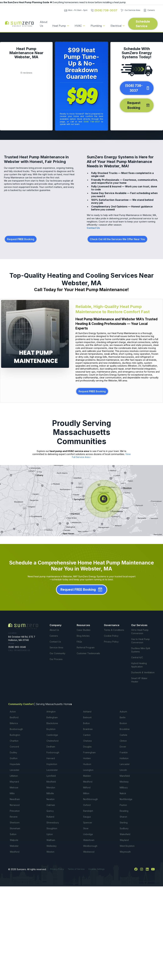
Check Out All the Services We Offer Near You (117, 239)
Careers (54, 636)
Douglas (87, 747)
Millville (50, 793)
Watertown (89, 840)
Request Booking (21, 239)
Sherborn (15, 823)
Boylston (51, 729)
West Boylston (127, 846)
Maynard (14, 782)
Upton (50, 834)
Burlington (15, 735)
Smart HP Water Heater (139, 680)
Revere (14, 817)
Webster (14, 846)
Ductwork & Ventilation (143, 672)
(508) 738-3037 (92, 122)
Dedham (51, 747)
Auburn (123, 712)
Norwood (15, 805)
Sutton (13, 834)
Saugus (87, 817)
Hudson (87, 764)
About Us (44, 24)
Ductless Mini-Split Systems (141, 650)
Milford (87, 787)
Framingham (89, 752)
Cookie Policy (111, 636)
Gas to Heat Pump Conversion (140, 641)
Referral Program (86, 647)
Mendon (51, 787)
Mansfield (125, 776)
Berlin (123, 717)
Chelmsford (52, 741)
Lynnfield (51, 776)
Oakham (51, 805)
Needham (15, 799)
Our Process (56, 659)
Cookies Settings (96, 869)
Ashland (87, 712)
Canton (87, 735)
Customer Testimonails (88, 653)
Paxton (123, 805)
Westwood (89, 852)
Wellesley (51, 846)
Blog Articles (83, 636)
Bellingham (52, 717)
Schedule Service (143, 24)
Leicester (15, 770)
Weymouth (125, 852)
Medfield (51, 782)
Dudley (13, 752)
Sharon (123, 817)
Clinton (123, 741)
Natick (123, 793)
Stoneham (15, 828)
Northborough (90, 799)
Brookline (125, 729)
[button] (61, 26)
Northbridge (126, 799)
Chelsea (87, 741)
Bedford (14, 717)
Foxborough (53, 752)
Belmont (87, 717)
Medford (88, 782)
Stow (86, 828)
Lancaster (125, 764)
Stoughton (52, 828)
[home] (19, 24)
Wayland (124, 840)
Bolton (86, 723)
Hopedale (15, 764)
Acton (13, 712)
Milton (86, 793)
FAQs (79, 642)
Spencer (88, 823)
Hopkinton (52, 764)
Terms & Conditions (114, 630)
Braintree (88, 729)
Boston (123, 723)
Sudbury (124, 828)
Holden (87, 758)
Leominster (52, 770)
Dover (123, 747)
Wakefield (125, 834)
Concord (14, 747)
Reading (124, 811)
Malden (87, 776)
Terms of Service (76, 869)
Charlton (14, 741)
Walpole (14, 840)
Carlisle (123, 735)
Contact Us (93, 228)
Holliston (124, 758)
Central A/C (137, 657)
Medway (124, 782)
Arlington (51, 712)
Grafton (14, 758)
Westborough (90, 846)
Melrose (14, 787)
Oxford (87, 805)
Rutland (50, 817)
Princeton (15, 811)
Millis (12, 793)
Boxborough (16, 729)
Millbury (124, 787)
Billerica (14, 723)
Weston (50, 852)
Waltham (51, 840)
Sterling (124, 823)
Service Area (56, 647)
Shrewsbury (53, 823)
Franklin (124, 752)
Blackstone (52, 723)
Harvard (51, 758)
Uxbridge (88, 834)
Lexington (88, 770)
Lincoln (123, 770)
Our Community (57, 653)
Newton (50, 799)
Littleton (14, 776)
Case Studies (84, 630)
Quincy (50, 811)
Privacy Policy (111, 642)
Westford (15, 852)
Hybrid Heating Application (139, 665)
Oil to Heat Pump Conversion (140, 632)
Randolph (88, 811)
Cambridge (52, 735)
